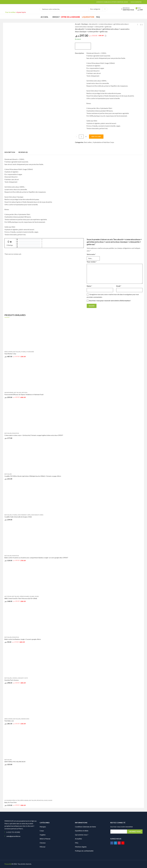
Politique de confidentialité (84, 851)
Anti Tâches (8, 596)
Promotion (16, 433)
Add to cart (96, 136)
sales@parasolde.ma (13, 836)
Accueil (78, 24)
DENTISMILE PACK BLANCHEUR (15, 762)
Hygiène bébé (30, 352)
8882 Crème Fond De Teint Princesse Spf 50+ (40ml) (21, 598)
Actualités (78, 839)
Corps (42, 831)
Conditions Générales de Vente (85, 827)
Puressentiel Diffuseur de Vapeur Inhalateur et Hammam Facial (24, 394)
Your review (92, 262)
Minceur (43, 847)
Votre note (91, 254)
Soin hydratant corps (24, 515)
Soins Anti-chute (23, 678)
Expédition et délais (82, 831)
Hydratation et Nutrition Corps (103, 142)
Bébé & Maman (9, 352)
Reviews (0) (23, 152)
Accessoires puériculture (12, 800)
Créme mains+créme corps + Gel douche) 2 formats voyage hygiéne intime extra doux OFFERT (34, 435)
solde (46, 800)
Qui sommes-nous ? (82, 835)
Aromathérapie (9, 392)
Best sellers (88, 142)
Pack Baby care (9, 721)
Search (105, 9)
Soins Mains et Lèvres (37, 515)
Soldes (37, 596)
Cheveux (15, 678)
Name (89, 286)
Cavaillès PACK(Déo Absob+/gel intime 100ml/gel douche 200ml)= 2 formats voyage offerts (33, 476)
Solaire (32, 596)
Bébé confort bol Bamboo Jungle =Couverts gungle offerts (23, 639)
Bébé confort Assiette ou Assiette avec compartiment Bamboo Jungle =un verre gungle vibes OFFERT (36, 558)
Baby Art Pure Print (11, 802)
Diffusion (25, 392)
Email (119, 286)
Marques (43, 827)
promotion (16, 556)
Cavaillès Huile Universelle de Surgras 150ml (18, 517)
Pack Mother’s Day (10, 354)
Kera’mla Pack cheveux (12, 680)
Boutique (85, 24)
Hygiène (23, 352)
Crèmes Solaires (24, 596)
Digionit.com (38, 864)
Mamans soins (25, 719)
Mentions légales (81, 847)
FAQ (77, 843)
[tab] (10, 152)
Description (10, 152)
